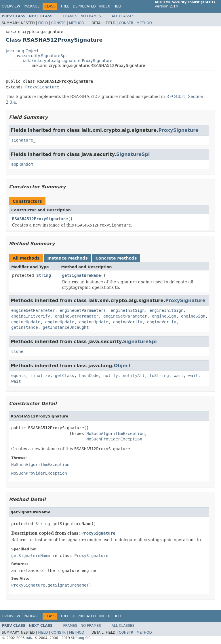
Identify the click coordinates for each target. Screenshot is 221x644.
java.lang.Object (22, 51)
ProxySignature (42, 87)
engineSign (164, 316)
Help (118, 6)
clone (17, 351)
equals (19, 376)
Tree (65, 6)
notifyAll (134, 376)
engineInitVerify (31, 316)
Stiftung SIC (81, 638)
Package (32, 6)
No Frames (91, 16)
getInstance (25, 327)
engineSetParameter (77, 316)
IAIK (29, 638)
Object (122, 366)
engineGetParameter (33, 310)
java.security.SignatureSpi (40, 56)
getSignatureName (82, 275)
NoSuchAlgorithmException (115, 434)
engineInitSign (128, 310)
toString (159, 376)
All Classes (123, 16)
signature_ (23, 140)
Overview (11, 6)
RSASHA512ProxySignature (40, 219)
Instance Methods (67, 258)
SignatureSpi (133, 154)
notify (111, 376)
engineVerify (128, 322)
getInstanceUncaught (66, 327)
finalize (40, 376)
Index (105, 6)
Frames (70, 16)
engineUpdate (26, 322)
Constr (58, 23)
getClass (65, 376)
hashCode (89, 376)
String (44, 275)
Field (43, 23)
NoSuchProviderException (114, 439)
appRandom (22, 164)
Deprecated (84, 6)
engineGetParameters (83, 310)
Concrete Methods (116, 258)
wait (179, 376)
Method (77, 23)
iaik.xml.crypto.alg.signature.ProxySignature (68, 61)
